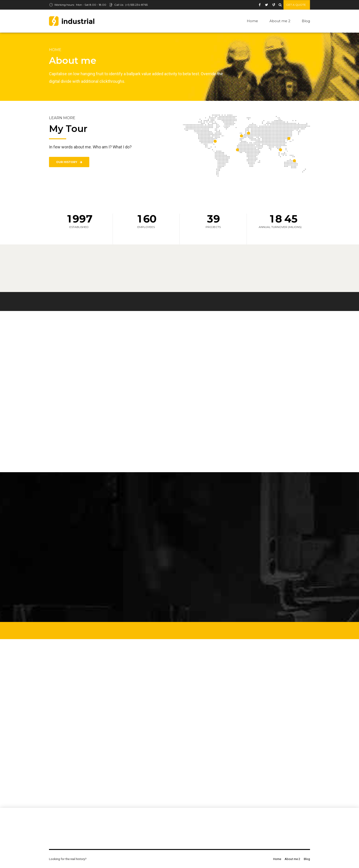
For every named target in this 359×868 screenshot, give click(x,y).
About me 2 (280, 21)
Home (252, 21)
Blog (306, 21)
